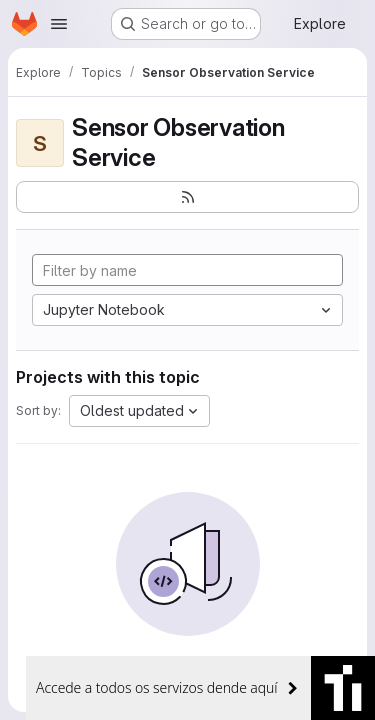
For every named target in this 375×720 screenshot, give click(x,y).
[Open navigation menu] (59, 24)
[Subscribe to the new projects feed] (187, 197)
